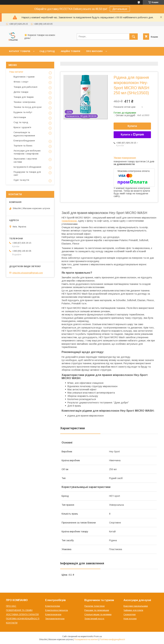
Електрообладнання (24, 141)
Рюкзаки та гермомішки (97, 610)
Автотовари (20, 117)
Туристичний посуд (94, 619)
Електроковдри (53, 614)
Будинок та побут (23, 112)
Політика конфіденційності (112, 639)
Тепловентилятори (55, 619)
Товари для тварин (24, 97)
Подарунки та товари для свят (27, 173)
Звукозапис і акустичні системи (25, 160)
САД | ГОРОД (47, 51)
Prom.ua (98, 636)
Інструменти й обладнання (27, 167)
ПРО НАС (11, 606)
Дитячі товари (21, 92)
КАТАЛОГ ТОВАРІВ (20, 51)
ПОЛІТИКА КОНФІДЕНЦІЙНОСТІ (23, 619)
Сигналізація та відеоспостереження (24, 134)
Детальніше (120, 9)
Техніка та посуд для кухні (28, 107)
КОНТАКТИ (12, 623)
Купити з (132, 135)
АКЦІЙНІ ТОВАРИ (70, 51)
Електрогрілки (53, 606)
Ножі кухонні (130, 619)
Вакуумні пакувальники (136, 606)
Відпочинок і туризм (24, 77)
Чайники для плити (133, 610)
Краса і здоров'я (22, 127)
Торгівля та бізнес (23, 146)
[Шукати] (134, 37)
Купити (132, 126)
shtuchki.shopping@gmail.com (28, 273)
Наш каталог (16, 72)
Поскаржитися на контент (86, 639)
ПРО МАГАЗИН (94, 51)
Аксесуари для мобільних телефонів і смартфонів (27, 152)
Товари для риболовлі (25, 87)
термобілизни (69, 221)
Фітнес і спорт (21, 82)
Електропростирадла (56, 610)
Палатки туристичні (94, 606)
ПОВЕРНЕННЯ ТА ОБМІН (19, 610)
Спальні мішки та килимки (98, 614)
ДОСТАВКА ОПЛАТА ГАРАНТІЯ (22, 614)
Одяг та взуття (21, 180)
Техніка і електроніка (24, 102)
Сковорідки (130, 614)
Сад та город (21, 122)
